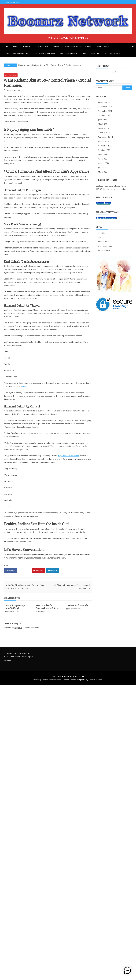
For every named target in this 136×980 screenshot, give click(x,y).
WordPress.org (105, 250)
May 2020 (103, 172)
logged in (18, 628)
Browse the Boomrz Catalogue (78, 46)
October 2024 (104, 133)
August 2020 (104, 163)
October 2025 (104, 115)
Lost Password (42, 46)
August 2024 (104, 141)
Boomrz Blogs (103, 46)
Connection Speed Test (45, 53)
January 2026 (104, 102)
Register (27, 46)
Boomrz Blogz (11, 75)
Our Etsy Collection (68, 53)
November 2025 (105, 111)
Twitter (24, 571)
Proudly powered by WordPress (47, 680)
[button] (129, 972)
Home (57, 46)
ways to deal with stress (68, 456)
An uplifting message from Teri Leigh (15, 607)
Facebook (10, 571)
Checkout (95, 53)
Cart (84, 53)
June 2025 (103, 120)
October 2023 (104, 150)
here (24, 386)
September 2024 (105, 137)
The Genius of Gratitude (77, 605)
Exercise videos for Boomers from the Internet (48, 607)
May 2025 (103, 124)
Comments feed (105, 246)
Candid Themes (95, 680)
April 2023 (103, 159)
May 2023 (103, 154)
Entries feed (103, 241)
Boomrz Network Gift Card (18, 53)
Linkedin (53, 571)
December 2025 (105, 107)
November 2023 (105, 146)
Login (16, 46)
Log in (101, 237)
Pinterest (39, 571)
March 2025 (103, 128)
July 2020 (102, 167)
